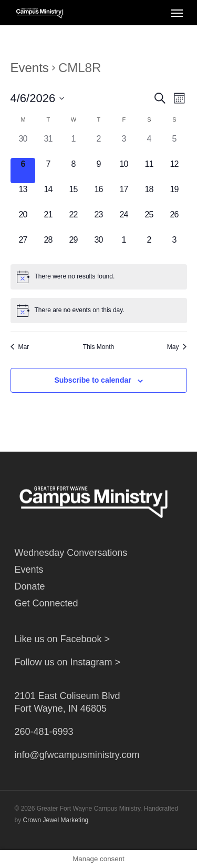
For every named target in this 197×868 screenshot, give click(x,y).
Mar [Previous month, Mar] (20, 347)
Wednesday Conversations (71, 553)
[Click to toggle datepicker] (38, 98)
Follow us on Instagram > (68, 662)
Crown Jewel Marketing (56, 820)
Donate (30, 586)
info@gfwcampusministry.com (77, 755)
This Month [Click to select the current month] (98, 347)
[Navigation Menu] (177, 13)
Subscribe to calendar (92, 380)
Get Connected (46, 603)
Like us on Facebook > (63, 639)
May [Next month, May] (177, 347)
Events (30, 68)
